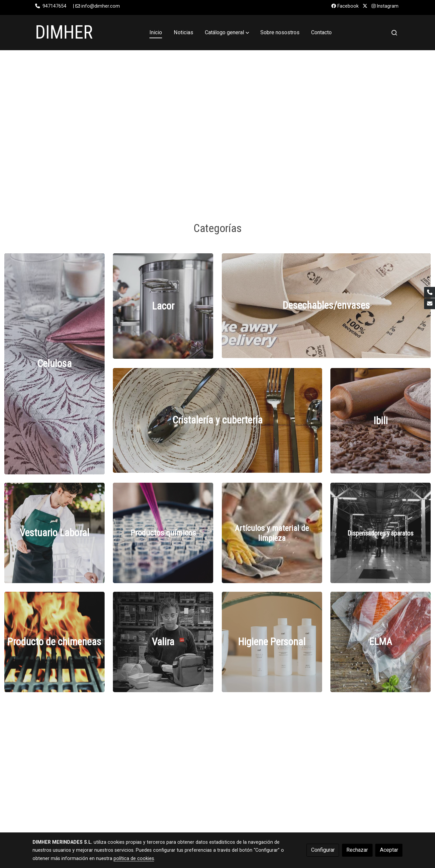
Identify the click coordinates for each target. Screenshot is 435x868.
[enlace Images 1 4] (272, 533)
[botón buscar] (394, 33)
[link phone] (430, 292)
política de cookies (134, 858)
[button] (227, 33)
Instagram (385, 6)
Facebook (345, 6)
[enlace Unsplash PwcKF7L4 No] (163, 533)
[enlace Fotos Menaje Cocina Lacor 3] (163, 306)
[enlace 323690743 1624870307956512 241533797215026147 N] (54, 533)
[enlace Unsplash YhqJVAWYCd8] (381, 533)
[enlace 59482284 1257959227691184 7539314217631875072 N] (217, 420)
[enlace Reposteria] (381, 420)
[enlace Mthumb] (54, 364)
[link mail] (430, 304)
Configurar (323, 850)
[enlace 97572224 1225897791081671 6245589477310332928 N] (326, 305)
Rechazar (357, 850)
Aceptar (389, 850)
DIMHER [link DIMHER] (64, 32)
